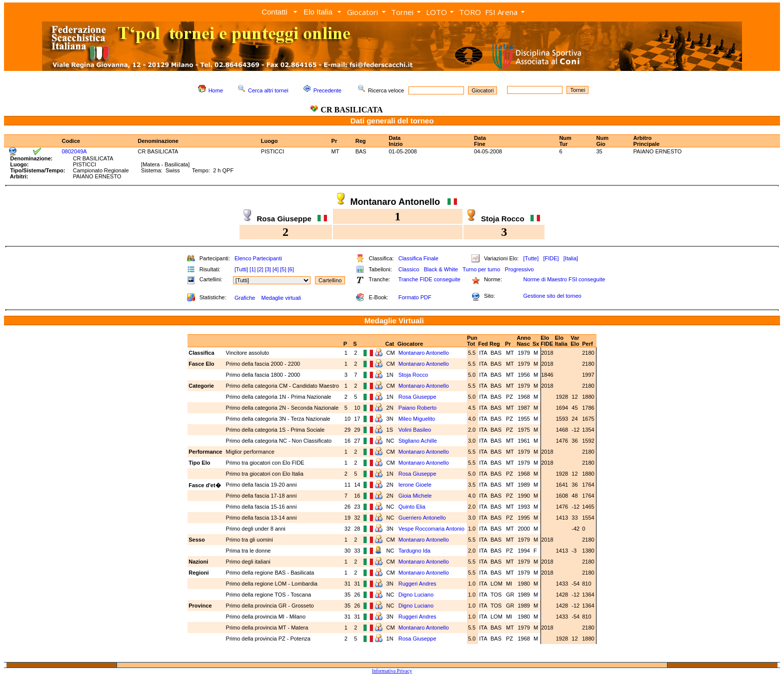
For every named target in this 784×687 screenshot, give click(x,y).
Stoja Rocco (414, 375)
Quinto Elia (413, 507)
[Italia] (571, 258)
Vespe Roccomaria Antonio (431, 529)
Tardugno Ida (415, 551)
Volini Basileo (416, 430)
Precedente (327, 90)
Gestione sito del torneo (552, 296)
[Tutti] (241, 269)
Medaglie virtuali (281, 298)
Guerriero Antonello (423, 518)
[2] (260, 269)
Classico (409, 269)
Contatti (274, 12)
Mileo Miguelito (417, 419)
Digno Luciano (417, 595)
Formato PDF (415, 297)
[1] (252, 269)
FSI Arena (501, 12)
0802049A (74, 151)
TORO (470, 12)
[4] (275, 269)
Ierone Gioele (416, 485)
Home (216, 90)
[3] (268, 269)
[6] (291, 269)
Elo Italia (318, 12)
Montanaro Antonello (424, 353)
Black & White (440, 269)
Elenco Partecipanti (258, 258)
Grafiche (245, 298)
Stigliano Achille (418, 441)
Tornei (402, 12)
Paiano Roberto (418, 408)
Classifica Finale (418, 258)
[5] (283, 269)
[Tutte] (531, 258)
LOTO (436, 12)
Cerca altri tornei (268, 90)
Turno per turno (481, 269)
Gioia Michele (416, 496)
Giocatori (362, 12)
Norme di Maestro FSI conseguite (564, 279)
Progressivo (519, 269)
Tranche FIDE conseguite (429, 279)
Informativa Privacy (392, 671)
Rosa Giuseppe (418, 397)
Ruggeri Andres (418, 584)
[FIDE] (551, 258)
